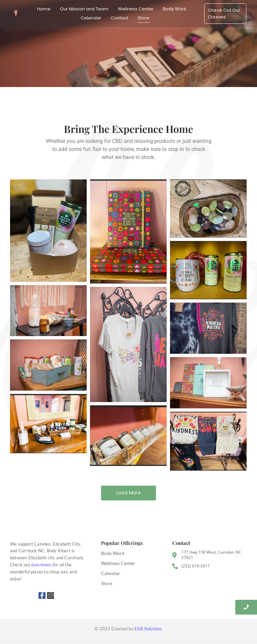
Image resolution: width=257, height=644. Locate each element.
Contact (119, 18)
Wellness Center (136, 9)
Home (44, 9)
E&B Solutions (148, 629)
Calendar (91, 18)
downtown (41, 565)
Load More (128, 493)
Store (143, 18)
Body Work (175, 9)
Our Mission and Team (84, 9)
